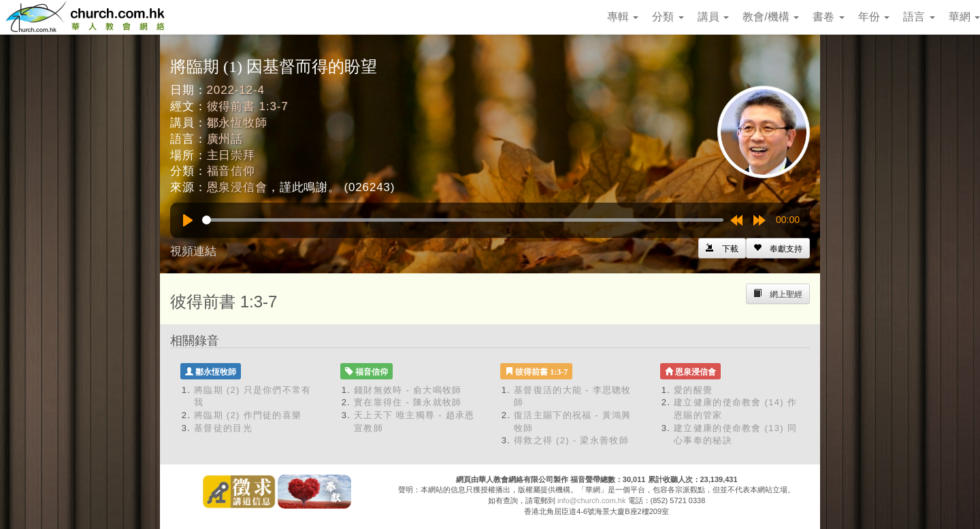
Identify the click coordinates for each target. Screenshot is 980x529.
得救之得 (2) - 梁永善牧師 (571, 440)
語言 (919, 17)
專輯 (623, 17)
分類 (668, 17)
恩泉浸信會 (237, 187)
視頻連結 (193, 251)
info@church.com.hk (591, 500)
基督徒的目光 (223, 428)
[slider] (463, 220)
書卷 (828, 17)
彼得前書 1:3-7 (248, 106)
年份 (874, 17)
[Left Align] (778, 248)
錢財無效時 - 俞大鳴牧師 (408, 390)
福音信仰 (231, 171)
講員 (713, 17)
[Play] (188, 220)
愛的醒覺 (693, 390)
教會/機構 (771, 17)
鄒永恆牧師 (237, 123)
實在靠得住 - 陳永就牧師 (408, 402)
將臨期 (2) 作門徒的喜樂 (248, 415)
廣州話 (225, 139)
